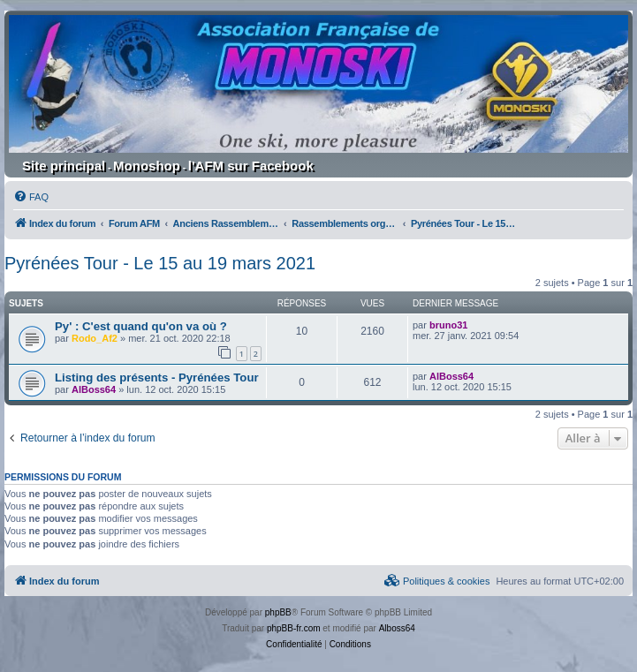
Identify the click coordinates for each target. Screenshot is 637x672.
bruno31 (448, 325)
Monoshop (147, 166)
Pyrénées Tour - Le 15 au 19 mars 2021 (160, 263)
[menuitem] (31, 197)
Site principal (64, 166)
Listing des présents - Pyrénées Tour (157, 378)
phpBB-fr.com (294, 628)
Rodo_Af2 (95, 338)
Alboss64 (397, 628)
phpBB (278, 612)
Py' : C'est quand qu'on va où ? (141, 326)
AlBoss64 (94, 389)
